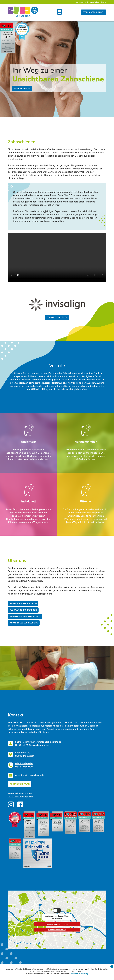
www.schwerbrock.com (23, 604)
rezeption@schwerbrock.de (30, 775)
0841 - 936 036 (24, 764)
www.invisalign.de (57, 317)
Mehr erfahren (22, 88)
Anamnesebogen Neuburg (24, 623)
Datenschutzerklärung (97, 2)
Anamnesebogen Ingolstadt (25, 616)
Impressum (79, 2)
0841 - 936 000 (24, 767)
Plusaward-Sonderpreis (23, 610)
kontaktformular (20, 784)
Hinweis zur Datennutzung (57, 924)
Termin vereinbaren (93, 12)
